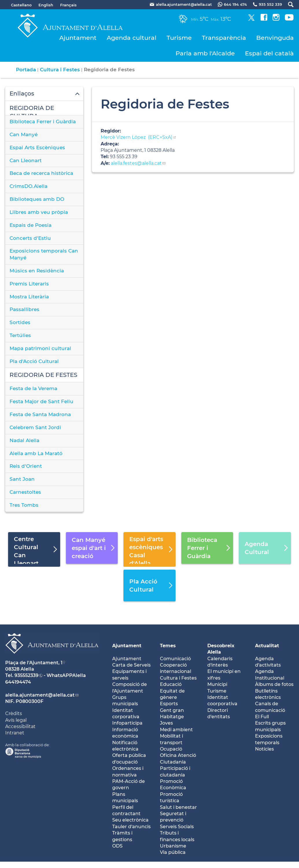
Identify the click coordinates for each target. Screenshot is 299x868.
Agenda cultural (132, 38)
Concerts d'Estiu (30, 238)
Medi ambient (176, 730)
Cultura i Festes (60, 70)
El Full (262, 717)
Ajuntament (78, 38)
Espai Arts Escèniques (37, 147)
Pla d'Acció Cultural (34, 361)
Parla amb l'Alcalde (205, 53)
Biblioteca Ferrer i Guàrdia (43, 121)
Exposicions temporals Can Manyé (44, 254)
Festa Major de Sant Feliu (41, 401)
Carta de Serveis (131, 665)
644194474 (18, 682)
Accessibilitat (20, 726)
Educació (171, 684)
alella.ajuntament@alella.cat (40, 695)
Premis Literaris (29, 284)
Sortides (20, 322)
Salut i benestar (178, 807)
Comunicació (175, 659)
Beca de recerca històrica (41, 173)
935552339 (26, 675)
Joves (166, 723)
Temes (168, 646)
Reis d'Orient (26, 466)
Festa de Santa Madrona (40, 414)
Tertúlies (20, 335)
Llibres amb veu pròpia (39, 212)
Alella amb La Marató (36, 453)
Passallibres (24, 309)
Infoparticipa (127, 723)
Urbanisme (173, 846)
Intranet (15, 733)
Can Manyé (24, 134)
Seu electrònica (130, 820)
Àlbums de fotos (274, 684)
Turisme (179, 38)
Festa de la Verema (33, 388)
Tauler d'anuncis (131, 827)
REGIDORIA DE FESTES (43, 375)
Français (68, 5)
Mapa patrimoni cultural (40, 348)
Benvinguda (275, 38)
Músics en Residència (37, 271)
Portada (26, 70)
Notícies (264, 749)
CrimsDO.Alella (28, 186)
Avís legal (16, 720)
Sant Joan (22, 479)
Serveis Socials (177, 827)
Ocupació (171, 749)
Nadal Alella (24, 440)
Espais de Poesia (31, 225)
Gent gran (172, 710)
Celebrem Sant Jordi (35, 427)
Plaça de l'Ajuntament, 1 (34, 663)
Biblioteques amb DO (37, 199)
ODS (117, 846)
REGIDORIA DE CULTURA (32, 110)
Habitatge (172, 717)
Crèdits (14, 713)
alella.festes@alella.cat (136, 163)
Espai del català (269, 53)
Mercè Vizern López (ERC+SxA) (136, 137)
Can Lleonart (26, 160)
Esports (169, 704)
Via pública (173, 852)
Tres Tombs (24, 505)
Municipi (217, 684)
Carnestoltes (25, 492)
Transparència (224, 38)
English (46, 5)
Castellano (21, 5)
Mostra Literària (29, 297)
